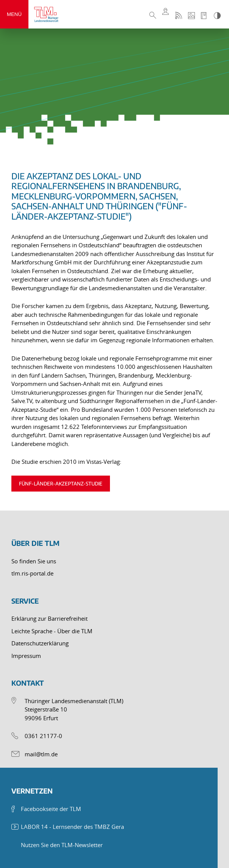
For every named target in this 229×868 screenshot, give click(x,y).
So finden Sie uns (34, 561)
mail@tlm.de (41, 754)
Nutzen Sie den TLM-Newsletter (62, 845)
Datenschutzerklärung (40, 643)
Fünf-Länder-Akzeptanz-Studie (61, 484)
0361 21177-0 (43, 736)
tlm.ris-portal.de (32, 573)
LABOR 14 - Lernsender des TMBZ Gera (72, 827)
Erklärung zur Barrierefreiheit (49, 618)
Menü (14, 14)
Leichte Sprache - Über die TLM (52, 631)
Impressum (26, 656)
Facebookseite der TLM (51, 809)
